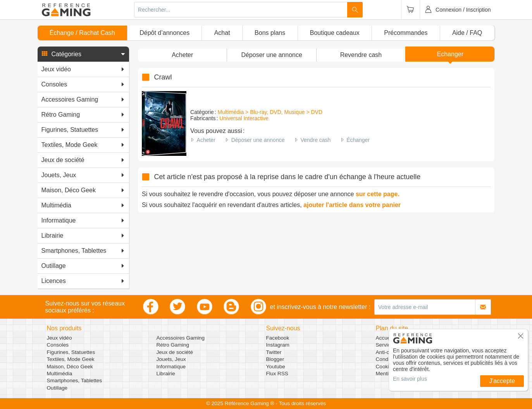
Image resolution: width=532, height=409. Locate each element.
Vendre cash (315, 140)
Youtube (276, 367)
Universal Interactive (244, 118)
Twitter (274, 352)
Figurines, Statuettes (71, 352)
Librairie (166, 374)
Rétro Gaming (173, 345)
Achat (222, 33)
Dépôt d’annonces (164, 33)
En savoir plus (410, 379)
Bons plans (270, 33)
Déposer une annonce (258, 140)
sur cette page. (378, 194)
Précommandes (406, 33)
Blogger (275, 359)
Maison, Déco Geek (70, 367)
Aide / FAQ (467, 33)
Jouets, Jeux (171, 359)
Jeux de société (175, 352)
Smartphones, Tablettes (75, 381)
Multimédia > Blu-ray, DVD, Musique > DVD (270, 112)
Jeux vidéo (59, 338)
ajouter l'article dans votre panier (352, 205)
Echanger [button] (450, 54)
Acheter (206, 140)
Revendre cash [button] (361, 55)
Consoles (58, 345)
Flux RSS (277, 374)
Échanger (358, 140)
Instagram (278, 345)
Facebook (278, 338)
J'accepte (502, 381)
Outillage (57, 388)
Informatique (171, 367)
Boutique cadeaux (335, 33)
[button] (83, 54)
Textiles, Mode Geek (71, 359)
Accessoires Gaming (181, 338)
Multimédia (60, 374)
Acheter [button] (182, 55)
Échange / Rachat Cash (82, 33)
